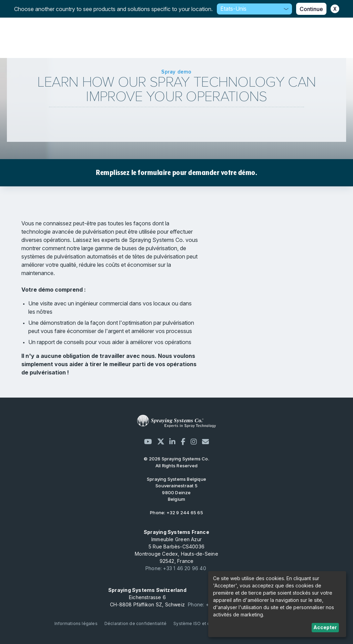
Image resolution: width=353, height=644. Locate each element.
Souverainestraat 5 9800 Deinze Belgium (176, 489)
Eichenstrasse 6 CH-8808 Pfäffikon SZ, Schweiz (147, 597)
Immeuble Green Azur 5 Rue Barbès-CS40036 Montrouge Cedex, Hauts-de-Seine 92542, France (176, 547)
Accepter (325, 627)
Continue (311, 9)
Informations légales (76, 623)
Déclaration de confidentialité (135, 623)
